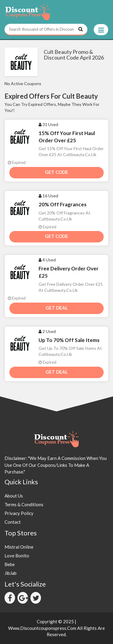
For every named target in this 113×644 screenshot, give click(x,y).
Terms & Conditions (24, 504)
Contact (13, 522)
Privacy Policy (19, 513)
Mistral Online (19, 547)
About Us (14, 496)
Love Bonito (17, 556)
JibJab (11, 573)
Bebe (10, 564)
